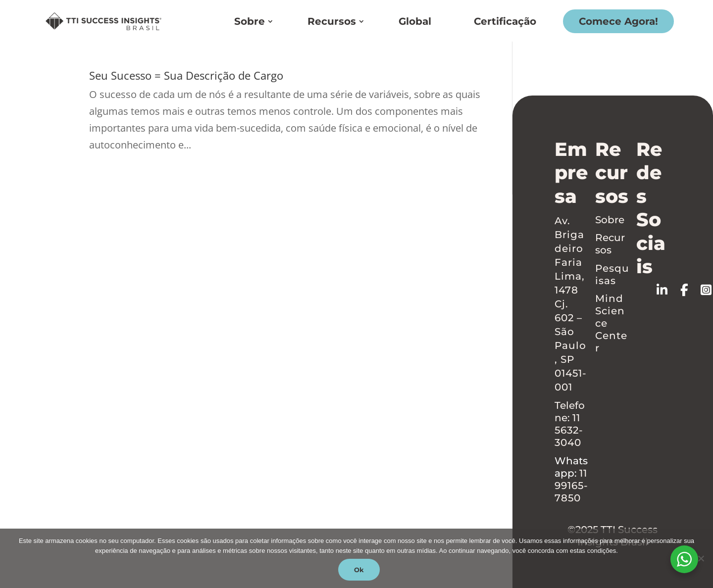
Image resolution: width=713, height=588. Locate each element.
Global (415, 21)
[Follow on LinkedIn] (668, 290)
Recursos (332, 21)
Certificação (505, 21)
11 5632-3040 (569, 430)
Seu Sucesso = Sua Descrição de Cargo (186, 75)
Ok (359, 570)
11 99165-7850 (571, 486)
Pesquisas (612, 274)
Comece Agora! (618, 21)
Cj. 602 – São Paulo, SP (570, 332)
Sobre (250, 21)
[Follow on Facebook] (690, 290)
